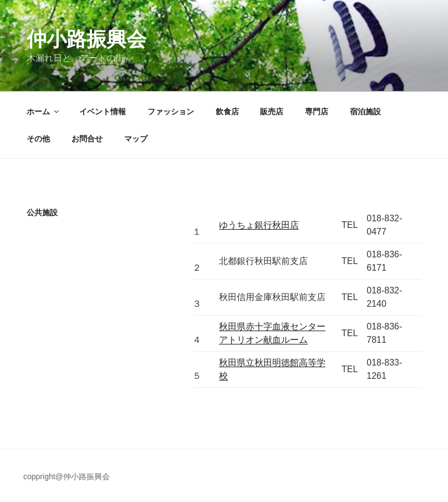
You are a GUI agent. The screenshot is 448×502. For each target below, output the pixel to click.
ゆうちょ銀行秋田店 (259, 225)
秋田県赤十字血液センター (272, 326)
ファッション (171, 111)
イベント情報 (103, 111)
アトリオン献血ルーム (263, 340)
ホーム (44, 111)
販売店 (272, 111)
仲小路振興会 (86, 39)
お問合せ (87, 139)
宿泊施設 (365, 111)
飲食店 (227, 111)
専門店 (317, 111)
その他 (38, 139)
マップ (136, 139)
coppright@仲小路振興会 (67, 476)
